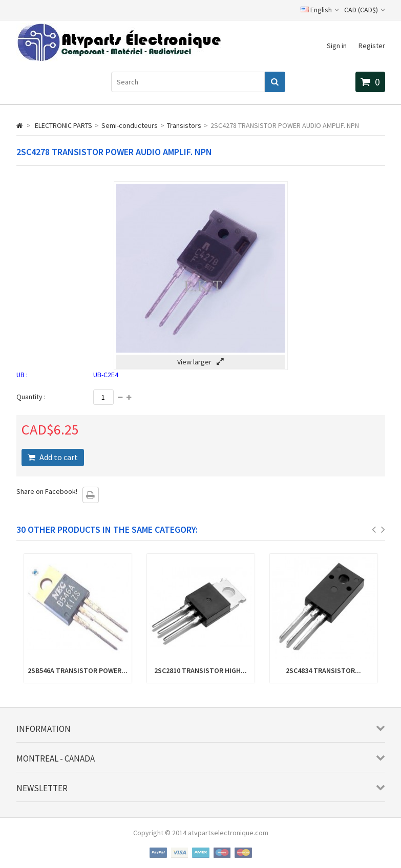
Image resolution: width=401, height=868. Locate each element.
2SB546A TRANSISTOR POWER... (78, 670)
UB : (22, 375)
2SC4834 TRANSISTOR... (323, 670)
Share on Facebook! (47, 491)
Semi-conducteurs (130, 125)
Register (372, 46)
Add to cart (58, 457)
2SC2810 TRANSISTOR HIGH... (200, 670)
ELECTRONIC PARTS (64, 125)
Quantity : (31, 397)
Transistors (184, 125)
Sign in (337, 46)
